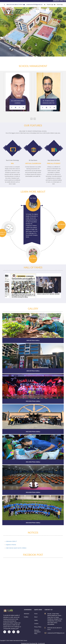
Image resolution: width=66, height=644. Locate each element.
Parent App (59, 5)
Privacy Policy (38, 627)
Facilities (26, 617)
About (36, 617)
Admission (27, 614)
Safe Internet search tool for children (16, 548)
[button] (28, 55)
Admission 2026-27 (11, 541)
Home (36, 614)
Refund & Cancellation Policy (37, 632)
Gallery (36, 620)
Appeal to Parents (11, 545)
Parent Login (49, 5)
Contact (36, 624)
